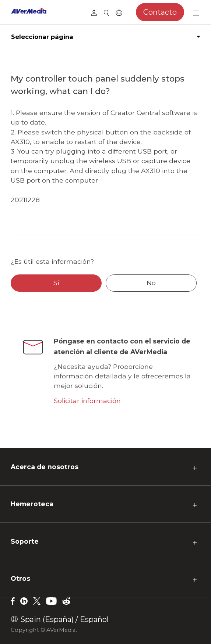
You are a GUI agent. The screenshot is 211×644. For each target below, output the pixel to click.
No (151, 283)
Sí (56, 283)
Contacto (160, 12)
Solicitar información (87, 401)
